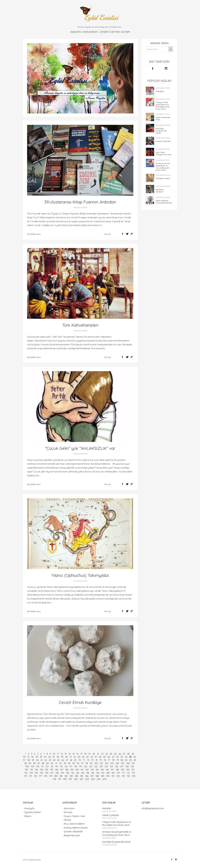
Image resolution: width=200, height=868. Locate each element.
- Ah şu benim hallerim (74, 824)
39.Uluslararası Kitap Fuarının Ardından (80, 202)
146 (107, 770)
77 (109, 760)
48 (100, 757)
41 (71, 757)
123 (101, 766)
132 (36, 770)
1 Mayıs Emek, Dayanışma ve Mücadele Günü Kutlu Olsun (163, 106)
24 (111, 754)
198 (65, 779)
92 (61, 763)
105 (123, 763)
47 (96, 757)
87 (39, 763)
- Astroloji (67, 812)
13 (66, 754)
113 (52, 766)
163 (83, 773)
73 (92, 760)
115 (61, 766)
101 (101, 763)
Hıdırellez (160, 91)
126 (117, 766)
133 (42, 770)
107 (133, 763)
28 (128, 754)
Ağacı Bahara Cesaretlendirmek (164, 202)
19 (89, 754)
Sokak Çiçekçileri (163, 141)
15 (74, 754)
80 (122, 760)
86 (34, 763)
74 (96, 760)
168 (108, 773)
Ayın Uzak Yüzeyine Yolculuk (163, 153)
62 (46, 760)
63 (50, 760)
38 (58, 757)
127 (122, 766)
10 (54, 754)
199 (70, 779)
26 (120, 754)
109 (32, 766)
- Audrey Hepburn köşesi (75, 828)
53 (122, 757)
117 (71, 766)
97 (82, 763)
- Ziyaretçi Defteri (32, 812)
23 (107, 754)
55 (130, 757)
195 (134, 776)
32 (33, 757)
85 (30, 763)
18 (85, 754)
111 (42, 766)
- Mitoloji (67, 820)
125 (111, 766)
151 (133, 770)
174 (25, 776)
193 (123, 776)
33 (37, 757)
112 (47, 766)
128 (127, 766)
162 (78, 773)
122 (96, 766)
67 (67, 760)
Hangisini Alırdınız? (160, 191)
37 (54, 757)
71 (84, 760)
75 (101, 760)
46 (92, 757)
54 (126, 757)
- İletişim (27, 816)
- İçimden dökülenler (73, 832)
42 (75, 757)
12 (62, 754)
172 (128, 773)
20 (94, 754)
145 (102, 770)
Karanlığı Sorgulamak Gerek (161, 131)
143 (92, 770)
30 (24, 757)
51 (113, 757)
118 (76, 766)
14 (70, 754)
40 (67, 757)
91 (56, 763)
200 (76, 779)
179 (51, 776)
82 (131, 760)
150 (128, 770)
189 (102, 776)
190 (108, 776)
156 (47, 773)
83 (135, 760)
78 (113, 760)
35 (45, 757)
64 (54, 760)
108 (27, 766)
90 (52, 763)
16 (77, 754)
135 (52, 770)
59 (33, 760)
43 (79, 757)
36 (49, 757)
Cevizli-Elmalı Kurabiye (80, 702)
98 (87, 763)
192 (118, 776)
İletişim (126, 32)
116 (66, 766)
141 (82, 770)
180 (56, 776)
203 (93, 779)
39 (62, 757)
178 (45, 776)
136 (57, 770)
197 (60, 779)
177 (40, 776)
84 (26, 763)
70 (80, 760)
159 (62, 773)
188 (97, 776)
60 (37, 760)
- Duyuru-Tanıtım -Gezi (74, 816)
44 (83, 757)
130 (27, 770)
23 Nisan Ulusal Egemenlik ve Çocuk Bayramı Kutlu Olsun (163, 167)
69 (75, 760)
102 (107, 763)
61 (42, 760)
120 (86, 766)
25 (115, 754)
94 (69, 763)
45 (87, 757)
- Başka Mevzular (71, 835)
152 (26, 773)
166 (98, 773)
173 (133, 773)
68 (71, 760)
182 (66, 776)
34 (41, 757)
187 (92, 776)
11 (58, 754)
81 (126, 760)
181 (61, 776)
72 (88, 760)
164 (88, 773)
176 (35, 776)
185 (82, 776)
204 (99, 779)
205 (104, 779)
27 (124, 754)
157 (52, 773)
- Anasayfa (29, 808)
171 (123, 773)
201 (81, 779)
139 (72, 770)
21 (98, 754)
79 (118, 760)
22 (102, 754)
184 (76, 776)
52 (117, 757)
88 (43, 763)
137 (62, 770)
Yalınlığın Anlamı (163, 178)
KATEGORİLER (90, 32)
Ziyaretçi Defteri (110, 32)
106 (128, 763)
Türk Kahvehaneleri (80, 325)
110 (38, 766)
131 (32, 770)
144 (97, 770)
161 (73, 773)
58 (29, 760)
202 (87, 779)
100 (96, 763)
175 (30, 776)
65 (58, 760)
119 (80, 766)
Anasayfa (76, 32)
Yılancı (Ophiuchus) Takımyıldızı (80, 575)
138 (67, 770)
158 (57, 773)
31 (28, 757)
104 (117, 763)
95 (74, 763)
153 (31, 773)
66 (63, 760)
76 (105, 760)
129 (132, 766)
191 (113, 776)
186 (87, 776)
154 (36, 773)
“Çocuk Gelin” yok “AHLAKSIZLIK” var (80, 448)
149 (122, 770)
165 (93, 773)
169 (113, 773)
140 (77, 770)
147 (112, 770)
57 (24, 760)
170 (118, 773)
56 (135, 757)
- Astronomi (68, 808)
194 (128, 776)
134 (47, 770)
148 (117, 770)
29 (133, 754)
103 (112, 763)
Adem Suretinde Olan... (163, 118)
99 (91, 763)
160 (68, 773)
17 (81, 754)
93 (65, 763)
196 (55, 779)
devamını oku (34, 234)
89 (47, 763)
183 (71, 776)
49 (104, 757)
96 (78, 763)
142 (87, 770)
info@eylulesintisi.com (153, 808)
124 (106, 766)
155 (42, 773)
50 (109, 757)
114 (57, 766)
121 (91, 766)
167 (103, 773)
